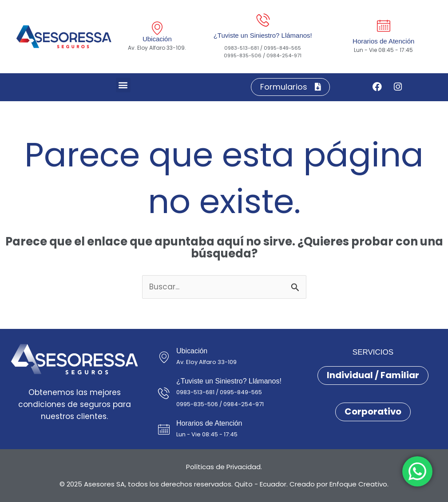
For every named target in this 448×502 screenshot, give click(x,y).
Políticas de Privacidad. (224, 467)
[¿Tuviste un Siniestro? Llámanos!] (263, 20)
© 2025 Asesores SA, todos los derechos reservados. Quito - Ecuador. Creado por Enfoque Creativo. (224, 484)
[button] (123, 85)
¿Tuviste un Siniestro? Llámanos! (263, 35)
